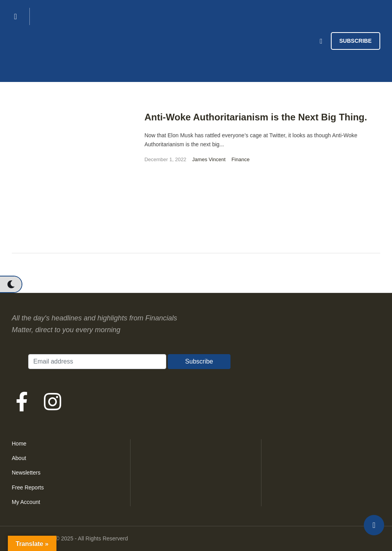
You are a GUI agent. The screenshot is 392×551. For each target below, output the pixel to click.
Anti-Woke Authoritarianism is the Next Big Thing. (256, 117)
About (19, 458)
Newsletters (26, 473)
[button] (11, 284)
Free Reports (28, 487)
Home (19, 444)
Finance (240, 159)
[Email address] (97, 362)
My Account (26, 502)
